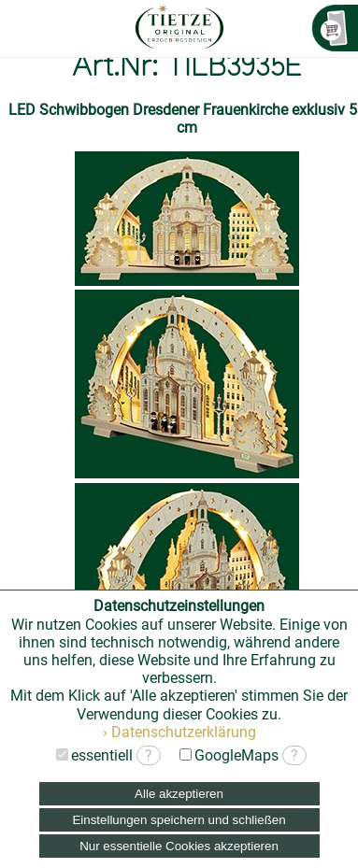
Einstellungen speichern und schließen (179, 820)
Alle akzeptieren (179, 794)
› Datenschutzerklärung (179, 732)
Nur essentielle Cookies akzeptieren (179, 846)
